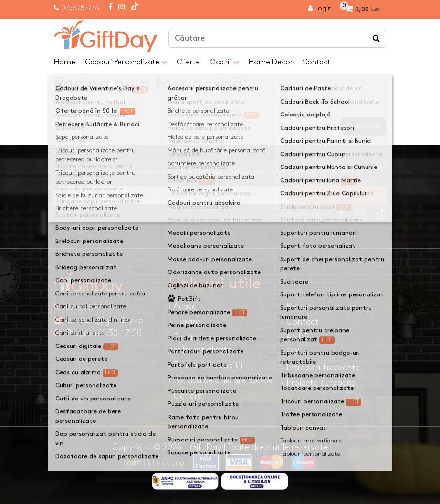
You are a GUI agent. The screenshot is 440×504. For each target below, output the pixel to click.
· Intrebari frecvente (320, 368)
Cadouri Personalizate (126, 63)
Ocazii (224, 63)
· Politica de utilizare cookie (220, 381)
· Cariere (185, 396)
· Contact (300, 322)
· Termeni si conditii (205, 365)
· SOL (291, 352)
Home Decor (271, 62)
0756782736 (80, 8)
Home (65, 62)
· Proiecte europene (318, 383)
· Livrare (184, 322)
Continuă (363, 126)
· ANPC (295, 337)
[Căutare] (377, 39)
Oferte (188, 62)
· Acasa (183, 307)
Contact (316, 62)
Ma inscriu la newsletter (337, 195)
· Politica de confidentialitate (200, 344)
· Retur (294, 307)
